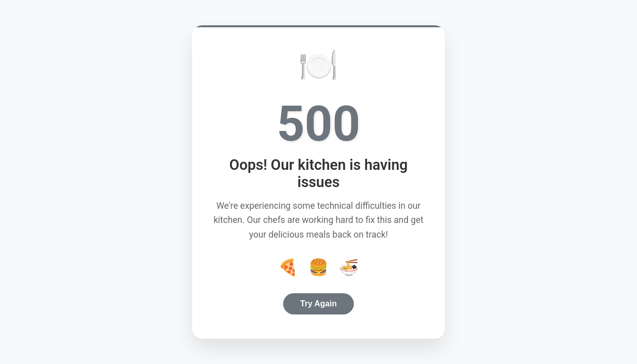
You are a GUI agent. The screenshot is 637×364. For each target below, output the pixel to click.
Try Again (318, 304)
